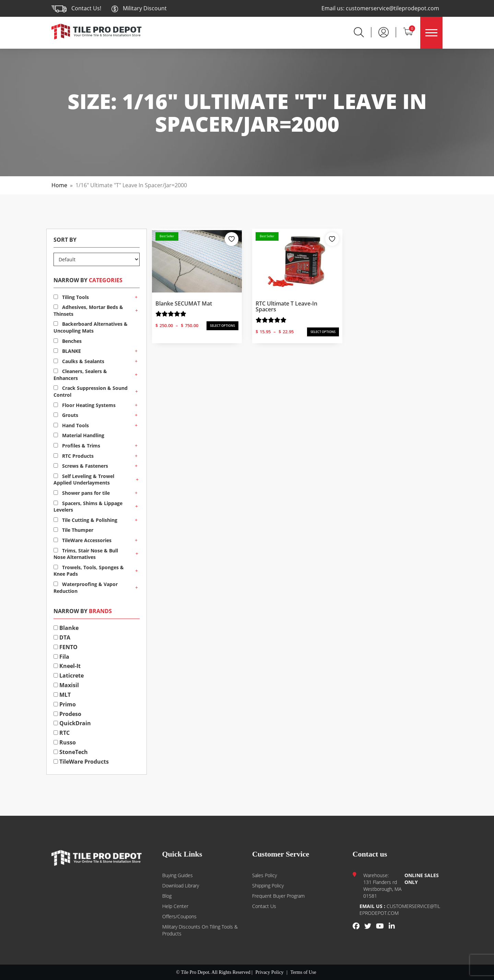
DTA (62, 637)
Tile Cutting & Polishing (85, 520)
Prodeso (67, 714)
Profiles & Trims (77, 446)
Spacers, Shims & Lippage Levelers (88, 507)
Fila (61, 657)
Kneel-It (67, 666)
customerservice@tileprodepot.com (392, 8)
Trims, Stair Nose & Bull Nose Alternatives (86, 554)
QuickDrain (72, 723)
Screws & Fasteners (81, 466)
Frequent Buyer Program (278, 896)
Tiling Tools (71, 297)
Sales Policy (264, 875)
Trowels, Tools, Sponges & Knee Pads (89, 571)
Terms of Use (303, 972)
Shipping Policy (268, 886)
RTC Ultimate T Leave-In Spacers (286, 307)
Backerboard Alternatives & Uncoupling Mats (91, 327)
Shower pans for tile (82, 493)
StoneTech (71, 752)
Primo (65, 704)
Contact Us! (86, 8)
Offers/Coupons (179, 916)
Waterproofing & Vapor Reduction (86, 588)
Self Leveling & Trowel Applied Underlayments (84, 480)
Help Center (175, 906)
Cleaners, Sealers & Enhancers (80, 375)
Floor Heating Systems (85, 405)
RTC (62, 733)
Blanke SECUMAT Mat (184, 303)
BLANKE (67, 351)
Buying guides (178, 875)
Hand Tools (71, 425)
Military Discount (139, 8)
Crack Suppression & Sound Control (91, 391)
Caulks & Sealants (79, 361)
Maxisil (66, 685)
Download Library (181, 886)
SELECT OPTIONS (222, 326)
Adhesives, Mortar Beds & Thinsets (88, 310)
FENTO (66, 647)
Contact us (264, 906)
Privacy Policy (270, 972)
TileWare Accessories (83, 540)
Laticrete (69, 676)
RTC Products (74, 456)
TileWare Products (81, 762)
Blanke (66, 628)
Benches (68, 341)
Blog (167, 896)
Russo (65, 742)
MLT (62, 695)
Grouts (66, 415)
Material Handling (79, 435)
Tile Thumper (73, 530)
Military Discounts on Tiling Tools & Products (200, 930)
